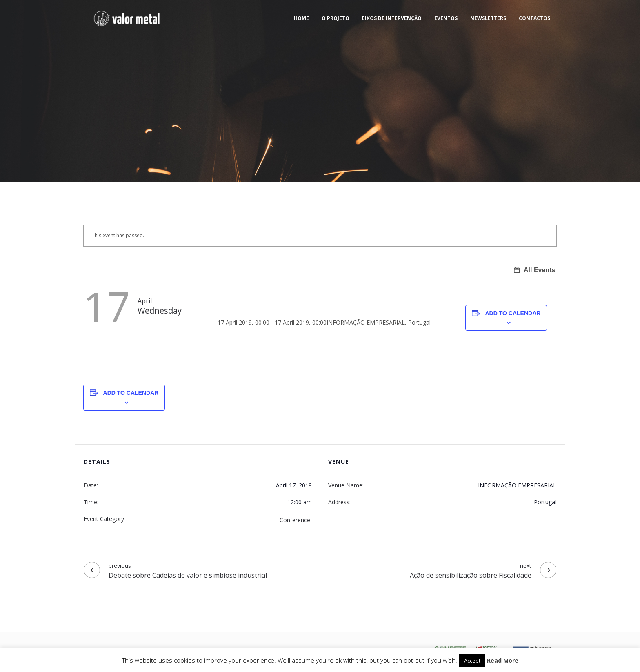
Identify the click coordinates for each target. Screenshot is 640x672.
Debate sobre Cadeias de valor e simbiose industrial (188, 575)
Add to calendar (513, 313)
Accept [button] (472, 661)
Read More (503, 660)
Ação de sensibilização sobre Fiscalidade (471, 575)
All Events (539, 270)
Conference (295, 520)
